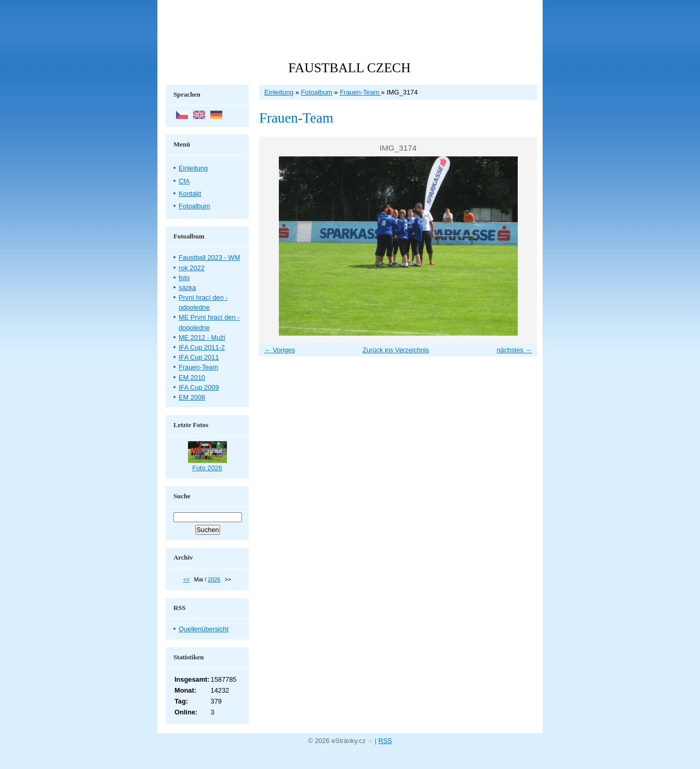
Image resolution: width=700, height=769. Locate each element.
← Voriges (280, 350)
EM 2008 (192, 397)
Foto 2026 (207, 468)
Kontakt (190, 194)
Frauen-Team (360, 92)
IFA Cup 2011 (199, 357)
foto (184, 278)
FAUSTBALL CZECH (349, 68)
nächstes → (514, 350)
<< (187, 579)
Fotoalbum (316, 92)
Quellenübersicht (204, 629)
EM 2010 (192, 377)
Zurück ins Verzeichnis (396, 350)
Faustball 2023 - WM (209, 257)
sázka (187, 288)
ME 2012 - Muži (202, 337)
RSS (385, 741)
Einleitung (279, 92)
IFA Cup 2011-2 (202, 347)
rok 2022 (192, 268)
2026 (214, 579)
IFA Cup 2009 (199, 387)
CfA (184, 181)
